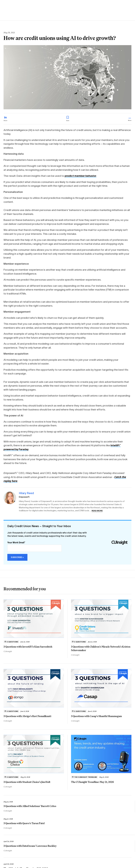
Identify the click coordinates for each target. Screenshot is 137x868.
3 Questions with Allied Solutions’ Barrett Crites (30, 806)
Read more (97, 511)
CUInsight (8, 651)
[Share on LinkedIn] (5, 119)
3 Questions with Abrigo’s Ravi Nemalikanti (27, 716)
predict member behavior (80, 176)
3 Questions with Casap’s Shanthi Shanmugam (96, 716)
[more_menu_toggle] (130, 120)
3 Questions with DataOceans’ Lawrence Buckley (30, 846)
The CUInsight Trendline (84, 777)
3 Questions (11, 642)
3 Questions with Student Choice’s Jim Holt (27, 782)
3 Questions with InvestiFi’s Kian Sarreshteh (28, 647)
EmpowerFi (24, 497)
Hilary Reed (26, 493)
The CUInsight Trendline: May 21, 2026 (92, 782)
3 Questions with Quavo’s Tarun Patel (24, 823)
